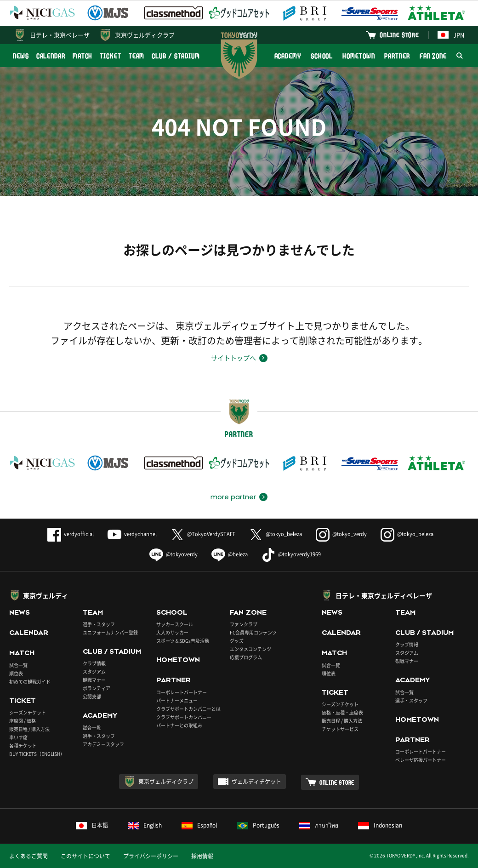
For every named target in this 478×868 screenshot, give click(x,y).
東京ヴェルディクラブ (145, 35)
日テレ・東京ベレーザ (60, 35)
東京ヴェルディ (46, 595)
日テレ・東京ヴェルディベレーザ (384, 595)
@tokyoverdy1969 (291, 554)
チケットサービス (340, 729)
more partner (233, 497)
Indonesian (380, 825)
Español (199, 825)
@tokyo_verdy (341, 534)
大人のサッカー (172, 632)
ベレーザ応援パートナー (421, 760)
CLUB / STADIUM (176, 56)
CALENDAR (51, 56)
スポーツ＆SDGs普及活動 (183, 641)
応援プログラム (246, 657)
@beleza (230, 554)
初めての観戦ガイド (30, 682)
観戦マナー (94, 680)
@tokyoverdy (174, 554)
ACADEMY (288, 56)
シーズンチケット (28, 712)
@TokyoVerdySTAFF (203, 534)
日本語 (92, 825)
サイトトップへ (233, 358)
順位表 (16, 673)
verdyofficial (71, 534)
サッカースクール (175, 624)
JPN (451, 35)
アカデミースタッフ (103, 744)
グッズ (237, 641)
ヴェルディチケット (256, 782)
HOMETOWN (358, 56)
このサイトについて (85, 856)
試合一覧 (18, 665)
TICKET (110, 56)
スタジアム (94, 671)
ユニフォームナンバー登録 (110, 632)
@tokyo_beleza (276, 534)
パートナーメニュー (177, 700)
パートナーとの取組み (179, 725)
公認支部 (92, 696)
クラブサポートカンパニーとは (188, 709)
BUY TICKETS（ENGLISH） (37, 754)
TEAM (137, 56)
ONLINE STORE (399, 35)
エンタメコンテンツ (250, 649)
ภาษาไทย (319, 825)
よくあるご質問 (28, 856)
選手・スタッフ (99, 624)
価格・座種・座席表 (342, 712)
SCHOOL (322, 56)
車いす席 (18, 737)
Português (259, 825)
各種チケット (23, 745)
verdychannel (132, 534)
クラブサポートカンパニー (184, 717)
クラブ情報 (94, 663)
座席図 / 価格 (23, 721)
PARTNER (397, 56)
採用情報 (202, 856)
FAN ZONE (433, 56)
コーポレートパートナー (182, 692)
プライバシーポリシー (151, 856)
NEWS (21, 56)
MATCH (83, 56)
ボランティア (97, 688)
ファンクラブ (244, 624)
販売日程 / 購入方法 (29, 729)
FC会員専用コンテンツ (253, 632)
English (145, 825)
